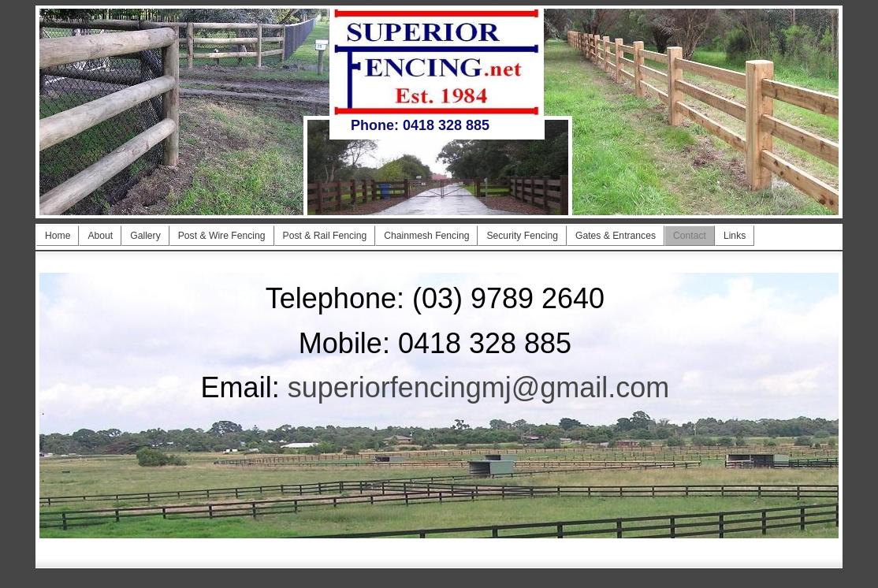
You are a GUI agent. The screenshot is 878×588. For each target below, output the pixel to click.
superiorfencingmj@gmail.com (479, 387)
